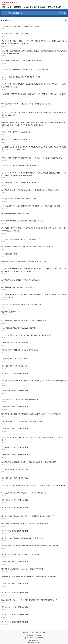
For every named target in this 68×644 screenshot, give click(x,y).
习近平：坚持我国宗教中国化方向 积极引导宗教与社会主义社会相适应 (26, 335)
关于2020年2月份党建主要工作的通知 (15, 615)
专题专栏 (57, 7)
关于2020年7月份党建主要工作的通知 (15, 531)
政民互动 (49, 7)
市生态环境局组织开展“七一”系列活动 (15, 34)
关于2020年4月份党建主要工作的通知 (15, 593)
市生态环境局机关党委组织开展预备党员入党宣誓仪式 (21, 183)
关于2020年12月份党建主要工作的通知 (15, 469)
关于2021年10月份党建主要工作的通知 (15, 366)
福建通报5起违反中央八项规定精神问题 (15, 213)
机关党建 (25, 7)
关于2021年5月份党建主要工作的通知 (15, 407)
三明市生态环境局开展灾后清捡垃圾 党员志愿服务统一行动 (22, 304)
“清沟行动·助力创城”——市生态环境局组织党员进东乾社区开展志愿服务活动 (29, 576)
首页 (3, 7)
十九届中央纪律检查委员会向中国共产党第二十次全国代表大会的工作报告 (28, 247)
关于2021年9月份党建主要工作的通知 (15, 373)
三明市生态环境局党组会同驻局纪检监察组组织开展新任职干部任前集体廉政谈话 (30, 546)
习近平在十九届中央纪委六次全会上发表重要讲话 (19, 328)
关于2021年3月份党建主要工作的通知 (15, 447)
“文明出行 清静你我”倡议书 (11, 312)
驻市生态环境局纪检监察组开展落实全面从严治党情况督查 (22, 538)
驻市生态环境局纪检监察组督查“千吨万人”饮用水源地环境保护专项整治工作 (28, 516)
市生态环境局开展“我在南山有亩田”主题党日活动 (19, 199)
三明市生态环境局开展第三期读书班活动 (16, 132)
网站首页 (25, 633)
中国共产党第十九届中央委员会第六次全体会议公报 (20, 350)
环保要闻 (17, 7)
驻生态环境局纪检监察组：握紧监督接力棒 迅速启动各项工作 (23, 569)
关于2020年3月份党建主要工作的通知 (15, 607)
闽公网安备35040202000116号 (34, 638)
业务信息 (33, 7)
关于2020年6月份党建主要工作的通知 (15, 562)
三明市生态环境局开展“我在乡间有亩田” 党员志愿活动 (21, 280)
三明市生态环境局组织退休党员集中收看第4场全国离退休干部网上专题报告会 (29, 462)
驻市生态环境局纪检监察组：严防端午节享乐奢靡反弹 (21, 554)
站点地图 (42, 633)
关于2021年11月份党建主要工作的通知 (15, 359)
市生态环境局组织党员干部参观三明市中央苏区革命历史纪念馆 (24, 421)
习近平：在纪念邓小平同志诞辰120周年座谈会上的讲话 (21, 77)
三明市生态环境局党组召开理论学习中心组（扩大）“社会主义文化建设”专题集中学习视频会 (34, 485)
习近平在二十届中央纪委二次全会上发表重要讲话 (19, 239)
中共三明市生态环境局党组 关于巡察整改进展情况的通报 (22, 61)
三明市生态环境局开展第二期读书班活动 (16, 140)
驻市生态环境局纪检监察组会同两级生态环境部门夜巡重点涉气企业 (25, 524)
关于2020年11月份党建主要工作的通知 (15, 478)
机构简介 (9, 7)
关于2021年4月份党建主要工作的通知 (15, 429)
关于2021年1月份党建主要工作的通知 (15, 455)
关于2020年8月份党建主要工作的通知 (15, 507)
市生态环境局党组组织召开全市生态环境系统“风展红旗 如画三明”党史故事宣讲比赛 (31, 414)
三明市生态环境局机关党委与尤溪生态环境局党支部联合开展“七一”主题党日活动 (30, 190)
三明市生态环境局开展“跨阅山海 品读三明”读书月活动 (21, 165)
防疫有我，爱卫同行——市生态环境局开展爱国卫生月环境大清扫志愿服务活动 (29, 600)
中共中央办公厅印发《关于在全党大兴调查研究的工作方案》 (23, 221)
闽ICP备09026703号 (34, 640)
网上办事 (41, 7)
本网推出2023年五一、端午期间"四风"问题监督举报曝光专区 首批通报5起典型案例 (31, 206)
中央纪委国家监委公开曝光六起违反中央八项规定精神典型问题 (24, 493)
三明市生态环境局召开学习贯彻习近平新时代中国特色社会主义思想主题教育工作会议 (32, 158)
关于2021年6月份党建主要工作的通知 (15, 391)
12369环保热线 (34, 633)
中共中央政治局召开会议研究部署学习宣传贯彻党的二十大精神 (24, 261)
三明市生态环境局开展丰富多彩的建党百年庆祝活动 (20, 399)
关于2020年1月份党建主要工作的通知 (15, 622)
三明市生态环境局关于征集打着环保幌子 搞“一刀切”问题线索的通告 (25, 69)
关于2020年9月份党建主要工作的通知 (15, 500)
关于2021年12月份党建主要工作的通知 (15, 343)
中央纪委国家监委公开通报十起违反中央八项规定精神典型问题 (24, 321)
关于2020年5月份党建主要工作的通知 (15, 584)
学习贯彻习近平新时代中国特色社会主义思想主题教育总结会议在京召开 (27, 104)
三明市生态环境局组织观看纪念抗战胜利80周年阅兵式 (21, 26)
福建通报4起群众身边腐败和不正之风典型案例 (18, 287)
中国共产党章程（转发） (10, 254)
